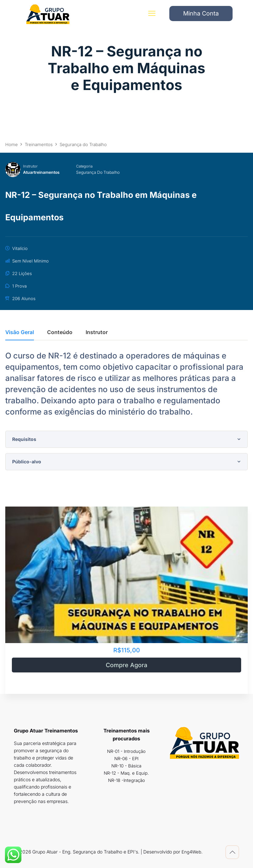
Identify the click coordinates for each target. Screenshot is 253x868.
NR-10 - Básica (126, 766)
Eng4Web (192, 852)
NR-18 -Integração (126, 780)
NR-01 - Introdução (126, 751)
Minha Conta (201, 15)
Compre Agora (126, 665)
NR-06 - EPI (126, 758)
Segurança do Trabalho (102, 172)
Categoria (87, 166)
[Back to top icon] (232, 852)
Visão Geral (20, 333)
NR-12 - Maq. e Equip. (126, 773)
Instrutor (30, 166)
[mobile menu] (151, 15)
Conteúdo (60, 333)
